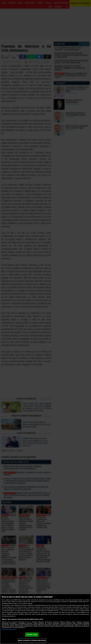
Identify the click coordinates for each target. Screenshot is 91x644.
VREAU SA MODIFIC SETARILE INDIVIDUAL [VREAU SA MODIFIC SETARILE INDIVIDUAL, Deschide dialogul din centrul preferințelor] (32, 640)
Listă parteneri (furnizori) (9, 629)
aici (60, 611)
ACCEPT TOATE (32, 635)
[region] (45, 619)
